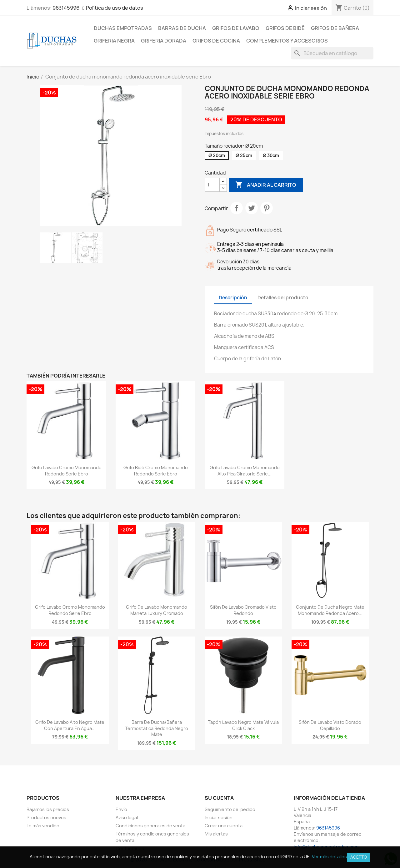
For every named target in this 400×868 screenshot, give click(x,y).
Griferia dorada (164, 41)
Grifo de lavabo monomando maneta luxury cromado (157, 610)
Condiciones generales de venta (150, 826)
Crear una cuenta (224, 826)
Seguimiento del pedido (230, 809)
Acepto (359, 857)
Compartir (237, 208)
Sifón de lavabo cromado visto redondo (243, 610)
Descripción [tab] (233, 298)
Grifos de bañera (335, 28)
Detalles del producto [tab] (283, 298)
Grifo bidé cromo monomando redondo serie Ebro (156, 471)
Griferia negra (114, 41)
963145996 (66, 8)
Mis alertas (216, 834)
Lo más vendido (43, 826)
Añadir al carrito (266, 185)
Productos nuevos (46, 817)
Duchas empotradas (123, 28)
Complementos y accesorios (287, 41)
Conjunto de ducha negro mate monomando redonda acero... (330, 610)
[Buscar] (332, 53)
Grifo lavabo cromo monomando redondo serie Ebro (67, 471)
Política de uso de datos (115, 8)
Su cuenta (219, 798)
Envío (121, 809)
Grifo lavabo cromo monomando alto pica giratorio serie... (245, 471)
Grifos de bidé (285, 28)
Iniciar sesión (219, 817)
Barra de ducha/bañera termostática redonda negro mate (157, 728)
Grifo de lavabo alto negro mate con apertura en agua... (70, 725)
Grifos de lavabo (236, 28)
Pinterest (267, 208)
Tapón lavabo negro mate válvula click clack (243, 725)
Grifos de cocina (216, 41)
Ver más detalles (329, 857)
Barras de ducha (182, 28)
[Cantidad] (212, 185)
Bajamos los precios (48, 809)
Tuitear (252, 208)
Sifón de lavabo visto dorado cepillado (330, 725)
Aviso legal (127, 817)
